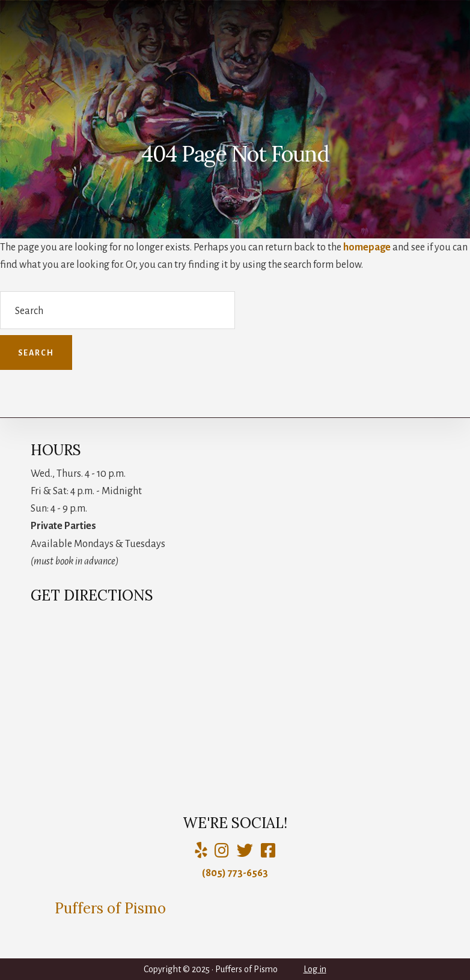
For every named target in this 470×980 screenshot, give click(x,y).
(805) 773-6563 (235, 873)
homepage (367, 247)
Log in (315, 969)
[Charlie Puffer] (268, 851)
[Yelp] (201, 851)
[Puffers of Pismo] (222, 851)
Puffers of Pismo (110, 908)
